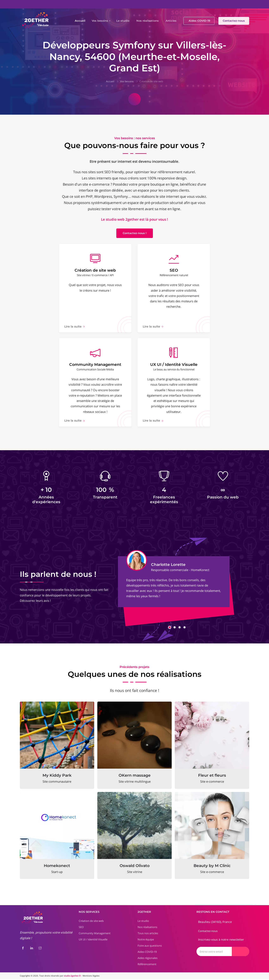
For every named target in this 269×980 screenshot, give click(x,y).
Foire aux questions (150, 947)
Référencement (147, 965)
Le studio (123, 21)
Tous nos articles (148, 934)
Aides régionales (148, 959)
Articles (171, 21)
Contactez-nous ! (135, 233)
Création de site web (151, 81)
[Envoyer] (240, 952)
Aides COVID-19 (199, 21)
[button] (170, 628)
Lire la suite (75, 327)
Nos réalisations (148, 21)
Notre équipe (146, 940)
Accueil (80, 21)
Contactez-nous (234, 21)
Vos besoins (100, 21)
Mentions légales (91, 976)
